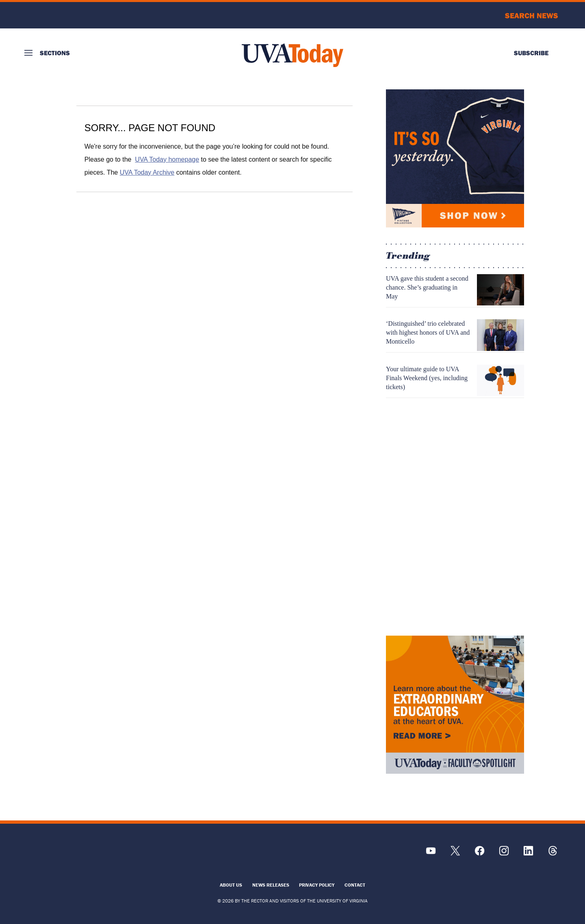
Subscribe (531, 53)
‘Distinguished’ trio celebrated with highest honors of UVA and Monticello (428, 332)
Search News (532, 15)
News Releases (271, 885)
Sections (55, 53)
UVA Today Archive (147, 172)
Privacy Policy (317, 885)
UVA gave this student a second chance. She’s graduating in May (427, 287)
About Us (231, 885)
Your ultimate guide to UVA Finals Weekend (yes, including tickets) (427, 378)
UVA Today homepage (167, 159)
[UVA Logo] (91, 855)
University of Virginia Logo (68, 15)
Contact (355, 885)
